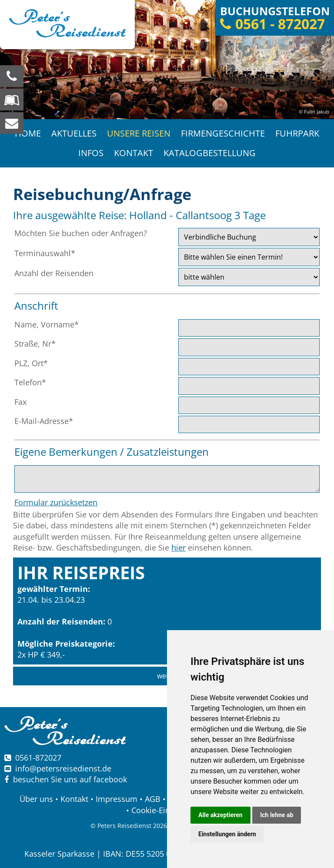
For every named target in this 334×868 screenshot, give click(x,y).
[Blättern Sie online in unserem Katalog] (12, 100)
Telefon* (30, 382)
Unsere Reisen (139, 133)
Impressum (117, 799)
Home (28, 133)
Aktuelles (74, 133)
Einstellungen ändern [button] (227, 834)
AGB (153, 799)
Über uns (36, 799)
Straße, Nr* (35, 344)
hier (179, 548)
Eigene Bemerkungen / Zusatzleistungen (112, 452)
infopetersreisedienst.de (63, 768)
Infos (91, 153)
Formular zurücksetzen (56, 502)
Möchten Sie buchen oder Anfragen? (81, 233)
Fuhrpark (297, 133)
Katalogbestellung (210, 153)
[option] (167, 60)
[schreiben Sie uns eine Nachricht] (12, 123)
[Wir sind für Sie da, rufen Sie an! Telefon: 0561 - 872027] (12, 76)
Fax (20, 402)
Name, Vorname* (47, 324)
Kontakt (134, 153)
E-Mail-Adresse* (44, 421)
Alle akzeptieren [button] (220, 815)
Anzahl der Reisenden (54, 273)
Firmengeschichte (223, 133)
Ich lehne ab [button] (277, 815)
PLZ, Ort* (31, 363)
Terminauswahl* (45, 253)
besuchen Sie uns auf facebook (66, 779)
